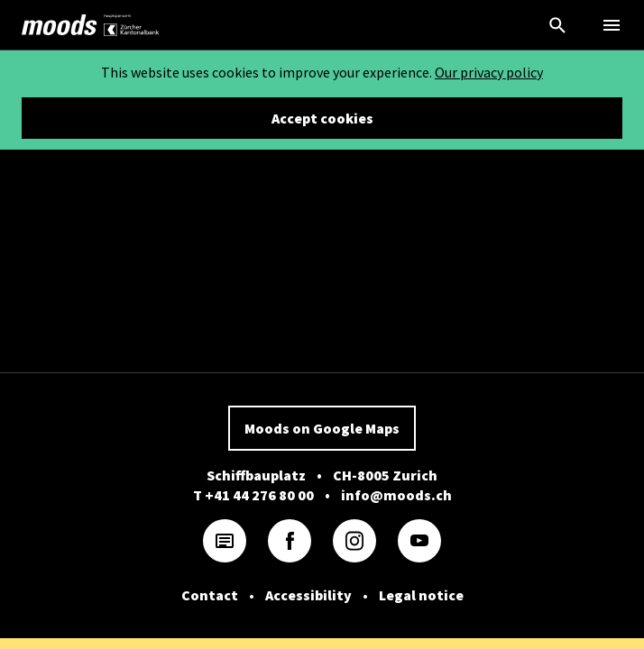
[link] (60, 25)
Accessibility (308, 595)
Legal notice (421, 595)
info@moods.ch (396, 495)
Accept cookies (322, 118)
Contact (210, 595)
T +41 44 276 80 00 (253, 495)
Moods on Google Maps (322, 428)
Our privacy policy (489, 72)
